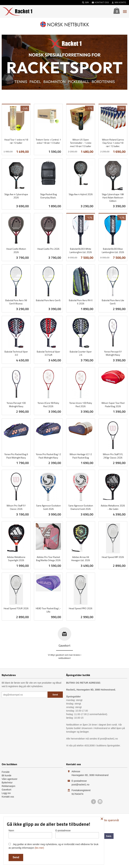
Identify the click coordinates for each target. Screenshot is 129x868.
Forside (6, 772)
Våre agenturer (9, 779)
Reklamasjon (8, 786)
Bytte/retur (7, 783)
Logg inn (6, 793)
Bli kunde (7, 775)
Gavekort (6, 790)
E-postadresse (77, 834)
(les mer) (39, 848)
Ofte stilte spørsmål (107, 820)
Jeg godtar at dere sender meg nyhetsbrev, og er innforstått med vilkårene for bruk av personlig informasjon (53, 846)
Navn (30, 834)
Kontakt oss (8, 797)
